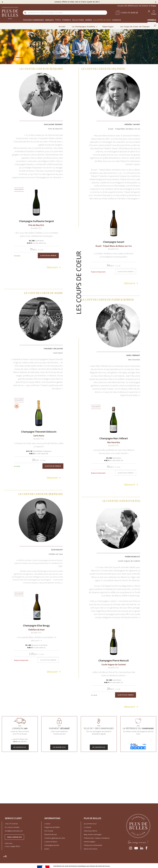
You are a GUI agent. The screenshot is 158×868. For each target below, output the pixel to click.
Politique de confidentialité (93, 845)
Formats (67, 20)
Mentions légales (89, 842)
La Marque (87, 827)
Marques (49, 20)
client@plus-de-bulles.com (14, 831)
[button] (5, 856)
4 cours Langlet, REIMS (12, 846)
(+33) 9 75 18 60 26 (11, 824)
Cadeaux (117, 20)
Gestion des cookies (91, 849)
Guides (47, 849)
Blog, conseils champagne (93, 834)
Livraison (47, 824)
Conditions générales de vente (55, 838)
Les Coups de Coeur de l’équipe (135, 27)
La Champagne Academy (84, 27)
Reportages (108, 27)
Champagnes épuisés (52, 845)
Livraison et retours (51, 842)
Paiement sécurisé (51, 834)
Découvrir (52, 267)
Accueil (62, 27)
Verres (89, 20)
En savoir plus (20, 747)
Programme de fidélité (52, 827)
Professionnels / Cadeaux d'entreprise (97, 838)
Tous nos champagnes (33, 20)
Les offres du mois (102, 20)
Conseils (152, 20)
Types (58, 20)
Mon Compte (49, 831)
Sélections (78, 20)
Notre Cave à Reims (90, 831)
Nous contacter (14, 837)
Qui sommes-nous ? (90, 824)
